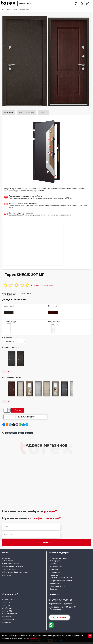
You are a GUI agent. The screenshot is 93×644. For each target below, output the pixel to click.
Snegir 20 (29, 433)
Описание (9, 113)
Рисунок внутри (54, 322)
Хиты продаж (12, 9)
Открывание (7, 337)
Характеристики (27, 113)
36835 (21, 433)
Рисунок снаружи (11, 322)
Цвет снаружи (10, 306)
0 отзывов (35, 285)
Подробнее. (33, 638)
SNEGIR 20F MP (11, 433)
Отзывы (43, 113)
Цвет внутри (53, 306)
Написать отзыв (47, 285)
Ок (90, 636)
